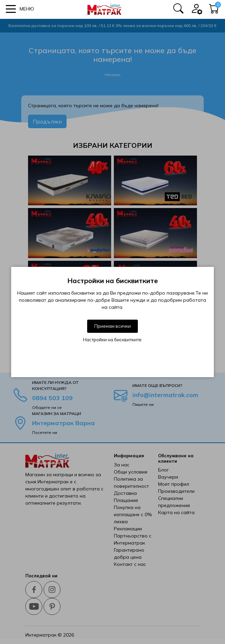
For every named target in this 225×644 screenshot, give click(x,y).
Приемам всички (112, 326)
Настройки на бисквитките (112, 340)
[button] (20, 9)
